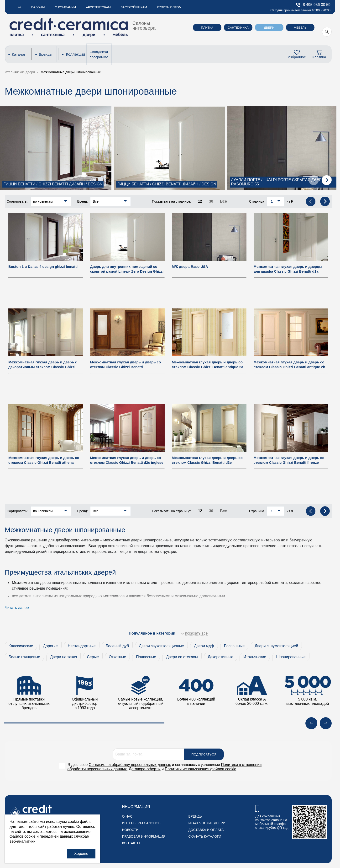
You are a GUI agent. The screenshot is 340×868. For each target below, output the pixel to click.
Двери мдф (204, 646)
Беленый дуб (117, 646)
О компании (59, 7)
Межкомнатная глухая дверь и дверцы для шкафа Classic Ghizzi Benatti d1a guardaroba (288, 271)
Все (223, 201)
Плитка (207, 28)
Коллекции (76, 54)
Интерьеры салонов (141, 823)
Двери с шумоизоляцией (276, 646)
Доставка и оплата (206, 830)
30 (211, 201)
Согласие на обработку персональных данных (130, 765)
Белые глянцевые (24, 657)
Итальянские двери (207, 823)
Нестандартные (82, 646)
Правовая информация (144, 836)
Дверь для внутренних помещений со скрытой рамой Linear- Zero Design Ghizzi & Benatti (127, 271)
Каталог (19, 54)
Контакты (131, 843)
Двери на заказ (63, 657)
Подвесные (146, 657)
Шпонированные (291, 657)
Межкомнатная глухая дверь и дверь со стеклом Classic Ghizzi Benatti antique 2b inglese (289, 367)
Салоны (34, 7)
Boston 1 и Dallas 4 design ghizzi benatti (43, 267)
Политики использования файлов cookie (201, 769)
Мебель (300, 28)
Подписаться (204, 754)
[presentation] (314, 180)
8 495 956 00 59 (313, 5)
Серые (93, 657)
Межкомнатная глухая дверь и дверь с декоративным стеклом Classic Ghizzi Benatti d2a (43, 367)
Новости (130, 830)
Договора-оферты (145, 769)
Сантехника (238, 28)
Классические (21, 646)
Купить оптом (154, 7)
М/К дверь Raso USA (190, 267)
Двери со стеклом (182, 657)
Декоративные (221, 657)
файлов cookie (23, 836)
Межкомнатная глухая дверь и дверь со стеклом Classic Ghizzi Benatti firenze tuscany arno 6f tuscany (289, 462)
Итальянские (255, 657)
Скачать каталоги (205, 836)
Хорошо (81, 854)
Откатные (117, 657)
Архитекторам (89, 7)
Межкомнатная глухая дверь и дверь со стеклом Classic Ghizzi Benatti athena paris (44, 462)
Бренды (47, 54)
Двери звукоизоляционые (161, 646)
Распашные (234, 646)
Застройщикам (121, 7)
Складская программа (100, 54)
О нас (127, 816)
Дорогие (50, 646)
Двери (269, 28)
